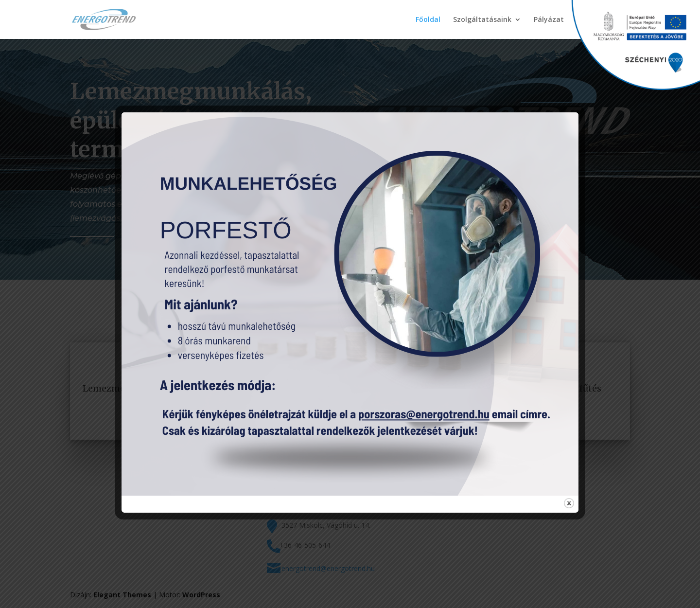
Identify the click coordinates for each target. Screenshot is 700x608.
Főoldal (428, 20)
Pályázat (549, 20)
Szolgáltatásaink (482, 20)
